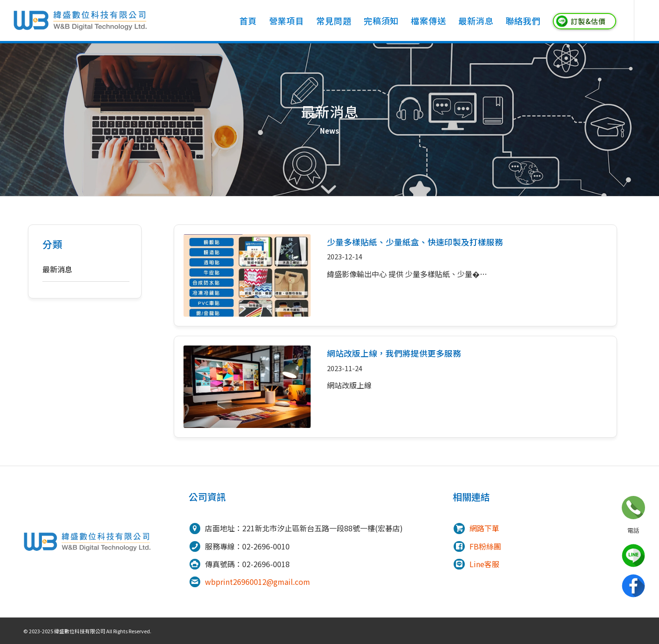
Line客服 (484, 564)
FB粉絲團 (485, 546)
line (633, 556)
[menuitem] (248, 20)
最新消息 (57, 269)
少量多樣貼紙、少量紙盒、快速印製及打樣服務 (415, 242)
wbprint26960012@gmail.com (258, 582)
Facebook (633, 586)
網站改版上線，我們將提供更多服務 (394, 353)
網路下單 (484, 528)
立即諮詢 (633, 508)
